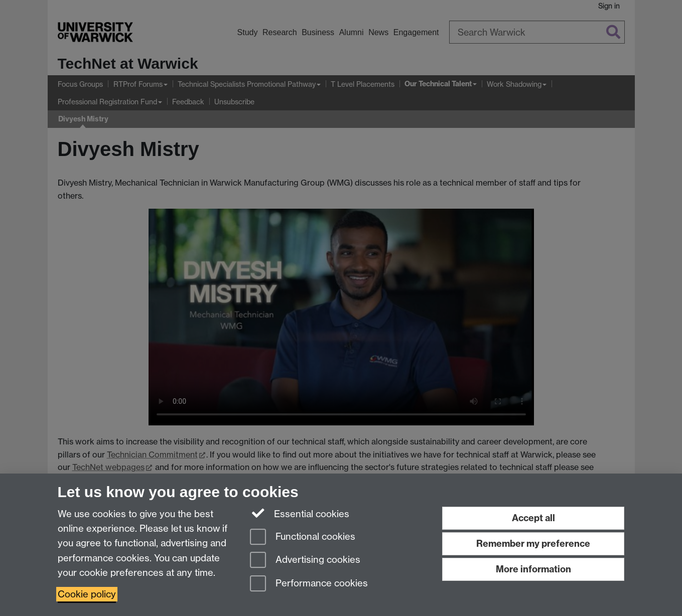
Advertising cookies (305, 561)
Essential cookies (300, 513)
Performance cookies (309, 584)
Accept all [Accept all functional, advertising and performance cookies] (533, 518)
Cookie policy (87, 594)
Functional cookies (303, 537)
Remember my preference (533, 544)
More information (533, 569)
